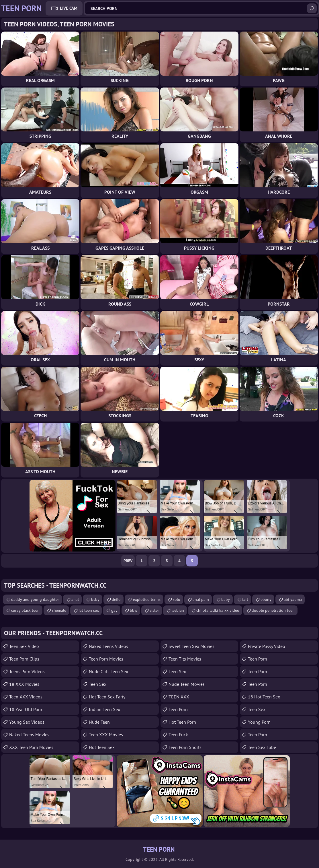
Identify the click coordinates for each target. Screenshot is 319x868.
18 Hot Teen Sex (264, 697)
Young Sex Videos (27, 722)
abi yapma (293, 599)
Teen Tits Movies (185, 659)
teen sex (177, 671)
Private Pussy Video (267, 646)
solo (177, 599)
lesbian (178, 610)
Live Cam (69, 8)
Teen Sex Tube (262, 747)
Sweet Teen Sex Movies (191, 646)
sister (154, 610)
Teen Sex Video (24, 646)
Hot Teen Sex (102, 747)
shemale (59, 610)
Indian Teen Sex (104, 709)
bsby (95, 599)
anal (75, 599)
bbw (134, 610)
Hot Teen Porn (182, 722)
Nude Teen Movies (187, 684)
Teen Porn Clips (24, 659)
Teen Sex (98, 684)
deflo (116, 599)
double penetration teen (273, 610)
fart (245, 599)
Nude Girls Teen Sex (108, 671)
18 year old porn (26, 709)
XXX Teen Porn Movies (31, 747)
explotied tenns (147, 599)
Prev (128, 561)
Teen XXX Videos (26, 697)
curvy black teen (25, 610)
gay (114, 610)
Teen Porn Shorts (185, 747)
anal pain (201, 599)
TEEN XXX (179, 697)
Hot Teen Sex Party (107, 697)
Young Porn (259, 722)
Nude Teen (99, 722)
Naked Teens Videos (108, 646)
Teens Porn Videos (27, 671)
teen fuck (178, 735)
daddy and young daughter (35, 599)
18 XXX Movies (24, 684)
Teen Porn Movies (106, 659)
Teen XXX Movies (106, 735)
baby (226, 599)
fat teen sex (89, 610)
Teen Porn (178, 709)
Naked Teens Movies (29, 735)
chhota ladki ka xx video (218, 610)
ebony (266, 599)
